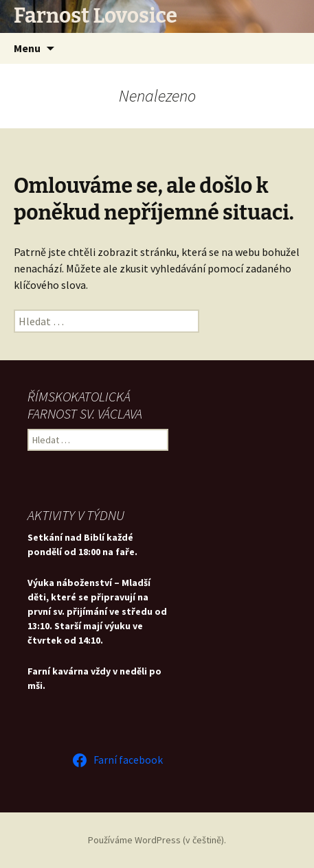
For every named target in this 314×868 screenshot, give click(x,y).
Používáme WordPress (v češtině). (157, 840)
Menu (27, 48)
